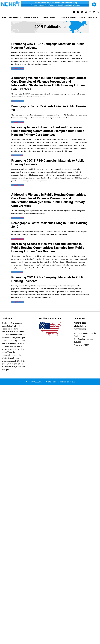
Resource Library (68, 17)
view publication (18, 68)
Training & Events (49, 17)
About (82, 17)
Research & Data (31, 17)
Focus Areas (15, 17)
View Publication (18, 101)
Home (4, 17)
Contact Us (93, 17)
